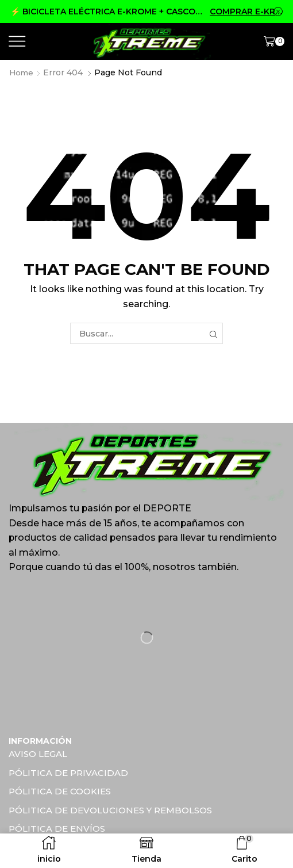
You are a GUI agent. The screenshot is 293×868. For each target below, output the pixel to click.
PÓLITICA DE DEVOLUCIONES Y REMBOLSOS (117, 812)
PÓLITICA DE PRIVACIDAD (72, 773)
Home (22, 72)
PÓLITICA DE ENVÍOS (59, 831)
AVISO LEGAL (40, 754)
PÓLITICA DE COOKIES (63, 793)
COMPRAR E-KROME (246, 12)
